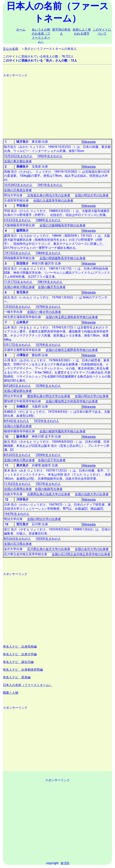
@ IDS (65, 863)
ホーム (21, 30)
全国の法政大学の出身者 (92, 494)
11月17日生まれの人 (18, 282)
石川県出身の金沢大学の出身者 (49, 549)
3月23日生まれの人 (17, 220)
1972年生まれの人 (46, 421)
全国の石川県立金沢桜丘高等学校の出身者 (81, 554)
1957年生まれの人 (48, 484)
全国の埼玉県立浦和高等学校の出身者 (72, 317)
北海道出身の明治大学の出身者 (49, 195)
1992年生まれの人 (50, 156)
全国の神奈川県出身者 (19, 287)
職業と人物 (11, 693)
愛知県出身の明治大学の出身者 (49, 396)
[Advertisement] (57, 104)
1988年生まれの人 (48, 220)
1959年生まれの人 (48, 455)
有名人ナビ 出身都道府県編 (23, 670)
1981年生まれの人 (50, 282)
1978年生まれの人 (48, 386)
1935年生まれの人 (48, 539)
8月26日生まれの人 (17, 539)
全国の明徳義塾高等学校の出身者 (62, 258)
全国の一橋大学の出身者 (44, 312)
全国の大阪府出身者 (18, 426)
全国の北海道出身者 (18, 190)
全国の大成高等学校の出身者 (53, 201)
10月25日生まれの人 (18, 156)
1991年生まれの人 (50, 185)
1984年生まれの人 (48, 253)
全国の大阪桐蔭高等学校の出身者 (62, 225)
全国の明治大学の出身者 (92, 195)
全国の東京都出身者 (18, 161)
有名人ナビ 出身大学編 (20, 654)
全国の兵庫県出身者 (18, 489)
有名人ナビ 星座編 (17, 677)
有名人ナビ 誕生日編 (18, 662)
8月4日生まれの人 (17, 421)
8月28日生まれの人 (17, 386)
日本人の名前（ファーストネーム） (27, 685)
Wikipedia (89, 142)
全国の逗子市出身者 (52, 460)
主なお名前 (11, 49)
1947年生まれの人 (17, 514)
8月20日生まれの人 (17, 455)
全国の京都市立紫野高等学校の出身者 (72, 350)
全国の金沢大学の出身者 (92, 549)
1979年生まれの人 (48, 307)
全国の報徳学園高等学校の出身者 (62, 431)
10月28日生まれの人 (18, 185)
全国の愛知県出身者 (18, 391)
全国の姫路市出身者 (49, 489)
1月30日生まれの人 (17, 307)
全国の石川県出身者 (18, 544)
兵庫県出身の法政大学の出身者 (49, 494)
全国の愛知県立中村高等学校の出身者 (72, 401)
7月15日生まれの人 (17, 253)
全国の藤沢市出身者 (52, 287)
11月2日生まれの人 (17, 484)
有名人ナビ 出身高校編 (20, 647)
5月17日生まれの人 (17, 345)
